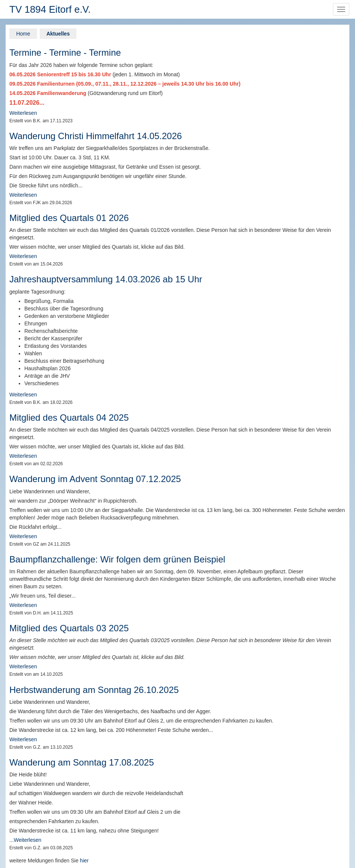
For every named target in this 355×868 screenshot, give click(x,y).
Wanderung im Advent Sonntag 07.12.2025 (95, 479)
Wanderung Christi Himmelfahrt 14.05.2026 (96, 136)
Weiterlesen (23, 113)
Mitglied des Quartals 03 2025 (69, 628)
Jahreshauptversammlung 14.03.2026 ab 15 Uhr (106, 279)
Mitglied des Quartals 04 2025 (69, 418)
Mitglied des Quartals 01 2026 (69, 218)
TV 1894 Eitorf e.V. (50, 9)
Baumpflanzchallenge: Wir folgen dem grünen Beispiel (117, 559)
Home (23, 34)
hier (84, 861)
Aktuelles (58, 34)
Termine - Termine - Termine (65, 53)
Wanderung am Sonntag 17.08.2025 (82, 762)
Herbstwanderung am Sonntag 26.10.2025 (94, 690)
